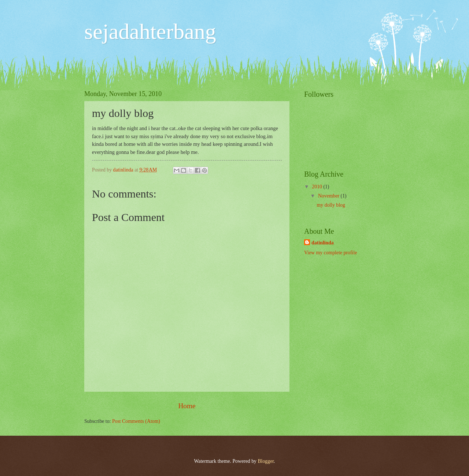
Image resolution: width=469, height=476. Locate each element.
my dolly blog (331, 205)
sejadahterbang (150, 32)
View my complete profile (330, 253)
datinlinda (323, 243)
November (329, 196)
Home (187, 406)
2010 (317, 187)
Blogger (266, 461)
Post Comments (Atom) (136, 421)
